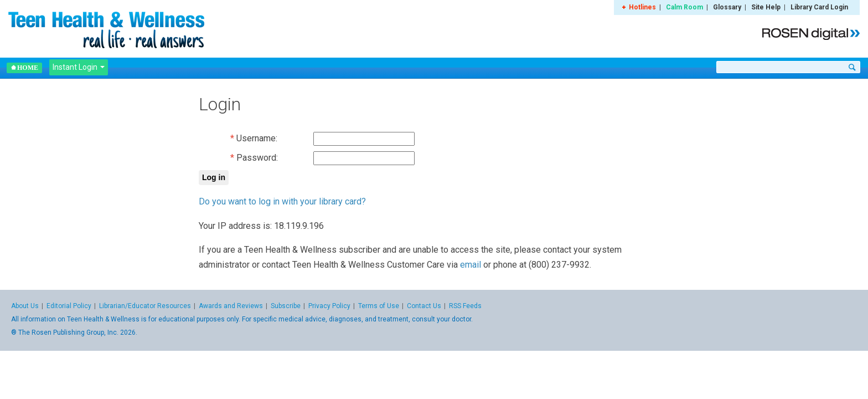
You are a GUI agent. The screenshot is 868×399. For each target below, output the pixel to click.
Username (256, 138)
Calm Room (684, 7)
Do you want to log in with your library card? (282, 201)
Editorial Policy (69, 306)
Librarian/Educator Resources (145, 306)
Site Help (766, 7)
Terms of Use (379, 306)
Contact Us (424, 306)
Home (24, 68)
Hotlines (642, 7)
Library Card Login (819, 7)
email (471, 265)
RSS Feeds (465, 306)
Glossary (727, 7)
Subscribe (286, 306)
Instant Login (79, 67)
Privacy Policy (329, 306)
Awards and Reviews (231, 306)
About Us (25, 306)
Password (256, 158)
